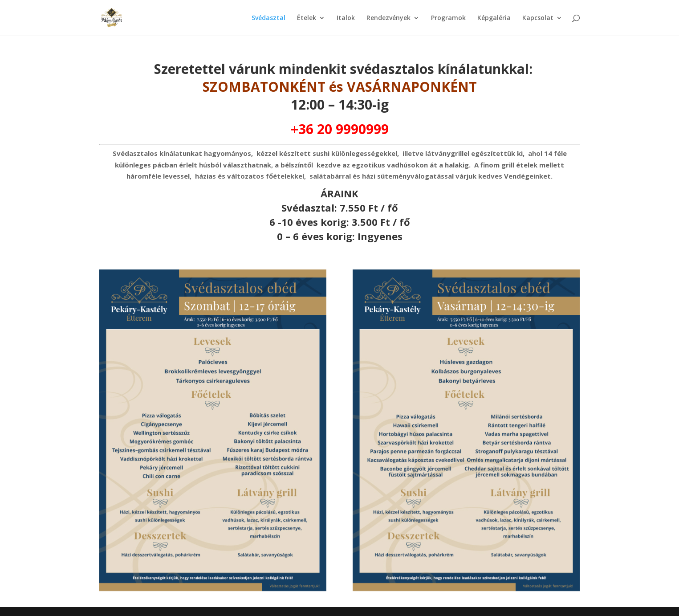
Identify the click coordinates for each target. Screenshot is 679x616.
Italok (346, 18)
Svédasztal (268, 18)
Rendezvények (388, 18)
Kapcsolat (538, 18)
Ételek (307, 18)
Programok (448, 18)
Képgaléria (494, 18)
